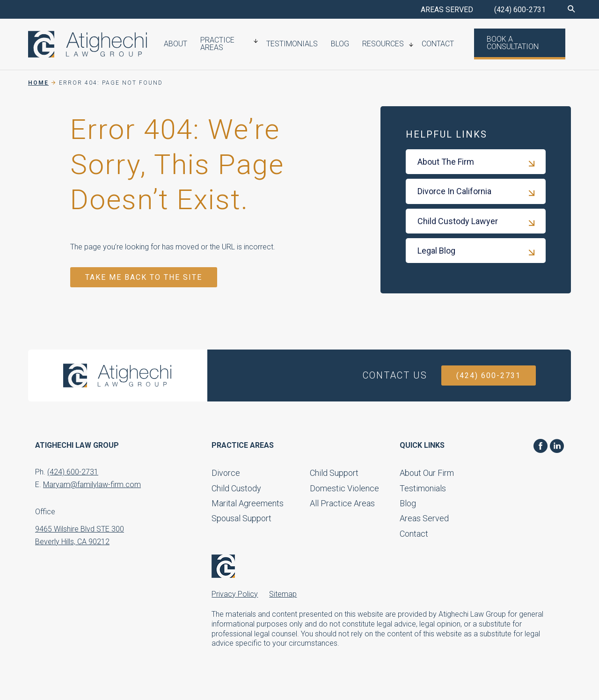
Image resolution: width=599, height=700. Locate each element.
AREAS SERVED (447, 10)
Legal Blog (436, 251)
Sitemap (283, 594)
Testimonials (297, 45)
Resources (382, 45)
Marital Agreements (248, 503)
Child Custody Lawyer (458, 221)
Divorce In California (454, 191)
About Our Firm (427, 473)
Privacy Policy (235, 594)
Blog (342, 45)
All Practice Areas (342, 503)
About (180, 45)
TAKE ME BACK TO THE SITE (144, 277)
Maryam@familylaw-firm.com (92, 485)
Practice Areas (218, 45)
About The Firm (446, 162)
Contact (433, 45)
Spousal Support (241, 518)
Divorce (226, 473)
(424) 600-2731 (520, 10)
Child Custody (236, 488)
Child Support (334, 473)
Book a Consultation (505, 44)
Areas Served (424, 518)
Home (38, 83)
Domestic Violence (344, 488)
